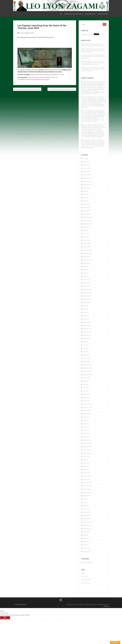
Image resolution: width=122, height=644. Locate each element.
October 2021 (87, 335)
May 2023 (86, 273)
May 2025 (86, 198)
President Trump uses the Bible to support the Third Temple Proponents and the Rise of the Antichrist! (94, 57)
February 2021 (87, 358)
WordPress (106, 606)
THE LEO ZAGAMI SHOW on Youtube (73, 14)
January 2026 (87, 171)
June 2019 (86, 424)
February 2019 (87, 437)
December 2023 (87, 250)
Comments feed (86, 580)
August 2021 (86, 339)
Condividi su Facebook (87, 35)
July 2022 (86, 306)
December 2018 (87, 443)
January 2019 (87, 440)
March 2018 (86, 473)
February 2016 (87, 551)
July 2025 (86, 191)
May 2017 (86, 506)
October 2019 (87, 411)
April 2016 (86, 545)
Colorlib (101, 605)
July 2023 (86, 266)
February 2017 (87, 512)
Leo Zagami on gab (90, 14)
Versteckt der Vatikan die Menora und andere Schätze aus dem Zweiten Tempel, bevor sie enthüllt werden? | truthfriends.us (93, 141)
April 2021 (86, 352)
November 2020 (87, 368)
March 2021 (86, 355)
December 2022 (87, 289)
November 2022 (87, 293)
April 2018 (86, 470)
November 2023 (87, 253)
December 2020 (87, 365)
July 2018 (86, 460)
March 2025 (86, 204)
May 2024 (86, 237)
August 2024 (86, 227)
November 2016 (87, 522)
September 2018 (88, 453)
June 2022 (86, 309)
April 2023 (86, 276)
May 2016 (86, 542)
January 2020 (87, 401)
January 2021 (87, 361)
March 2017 (86, 509)
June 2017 (86, 502)
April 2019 (86, 430)
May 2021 (86, 348)
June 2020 (86, 384)
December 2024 (87, 214)
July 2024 (86, 230)
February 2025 (87, 207)
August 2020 (86, 378)
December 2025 (87, 175)
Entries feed (84, 576)
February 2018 (87, 476)
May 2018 (86, 466)
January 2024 (87, 247)
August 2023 (86, 263)
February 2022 (87, 322)
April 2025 (86, 201)
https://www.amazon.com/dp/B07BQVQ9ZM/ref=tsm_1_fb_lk (47, 75)
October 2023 (87, 257)
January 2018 (87, 479)
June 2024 (86, 234)
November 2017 (87, 486)
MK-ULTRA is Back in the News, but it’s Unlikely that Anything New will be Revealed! (93, 45)
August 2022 (86, 302)
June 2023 (86, 270)
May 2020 (86, 388)
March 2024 (86, 240)
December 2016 (87, 519)
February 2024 (87, 244)
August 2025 (86, 188)
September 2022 (88, 299)
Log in (83, 573)
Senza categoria (88, 562)
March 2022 (86, 319)
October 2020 (87, 371)
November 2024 (87, 217)
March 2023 (86, 280)
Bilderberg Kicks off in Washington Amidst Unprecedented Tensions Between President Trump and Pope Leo (93, 69)
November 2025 (87, 178)
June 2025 (86, 194)
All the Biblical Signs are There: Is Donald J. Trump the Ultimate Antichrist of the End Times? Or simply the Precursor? (93, 63)
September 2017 (88, 492)
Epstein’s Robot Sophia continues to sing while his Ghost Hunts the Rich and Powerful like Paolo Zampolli (93, 50)
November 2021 (87, 332)
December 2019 (87, 404)
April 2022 (86, 316)
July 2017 (86, 499)
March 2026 (86, 165)
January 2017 (87, 515)
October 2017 (87, 489)
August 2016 (86, 532)
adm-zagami (31, 33)
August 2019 (86, 417)
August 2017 (86, 496)
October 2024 (87, 221)
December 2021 (87, 329)
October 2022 (87, 296)
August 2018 (86, 456)
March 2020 (86, 394)
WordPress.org (85, 583)
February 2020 (87, 397)
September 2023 (88, 260)
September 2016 (88, 528)
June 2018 (86, 463)
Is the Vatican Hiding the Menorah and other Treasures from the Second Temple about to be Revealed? (93, 146)
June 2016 (86, 538)
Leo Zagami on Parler (20, 605)
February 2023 (87, 283)
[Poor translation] (7, 618)
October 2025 (87, 181)
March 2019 (86, 433)
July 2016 (86, 535)
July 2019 (86, 420)
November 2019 (87, 407)
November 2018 (87, 447)
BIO (61, 14)
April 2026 (86, 162)
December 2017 (87, 483)
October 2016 (87, 525)
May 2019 (86, 427)
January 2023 (87, 286)
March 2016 (86, 548)
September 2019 (88, 414)
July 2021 (86, 342)
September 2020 (88, 375)
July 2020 (86, 381)
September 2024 (88, 224)
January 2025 (87, 211)
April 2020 (86, 391)
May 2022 (86, 312)
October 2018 (87, 450)
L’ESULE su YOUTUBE (103, 14)
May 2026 (86, 158)
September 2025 (88, 185)
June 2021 (86, 345)
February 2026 (87, 168)
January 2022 (87, 325)
